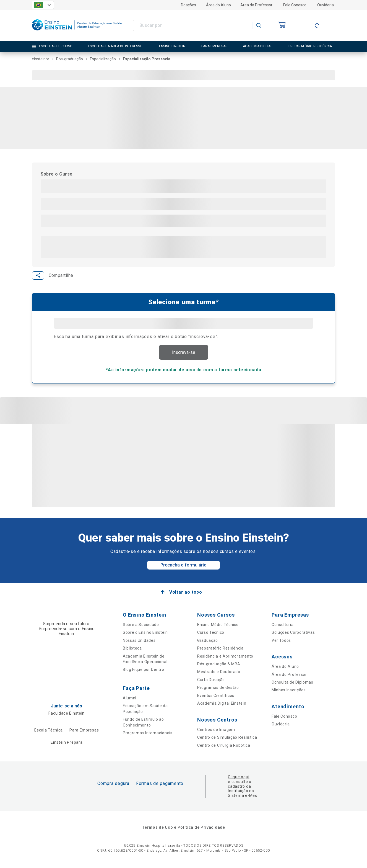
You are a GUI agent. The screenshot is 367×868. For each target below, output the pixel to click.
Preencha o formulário (183, 567)
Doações (188, 5)
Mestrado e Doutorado (219, 673)
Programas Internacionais (148, 735)
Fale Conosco (295, 5)
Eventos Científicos (216, 697)
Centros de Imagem (216, 731)
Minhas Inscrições (289, 692)
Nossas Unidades (139, 642)
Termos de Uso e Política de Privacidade (183, 829)
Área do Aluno (218, 5)
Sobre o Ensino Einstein (145, 634)
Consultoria (283, 626)
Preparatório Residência (220, 650)
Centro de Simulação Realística (227, 739)
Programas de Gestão (218, 689)
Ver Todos (281, 642)
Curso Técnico (211, 634)
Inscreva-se (184, 353)
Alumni (130, 700)
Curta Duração (211, 681)
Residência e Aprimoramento (225, 658)
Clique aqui (239, 779)
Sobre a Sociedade (141, 626)
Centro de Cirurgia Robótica (224, 747)
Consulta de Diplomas (292, 684)
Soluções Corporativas (293, 634)
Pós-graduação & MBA (219, 666)
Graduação (208, 642)
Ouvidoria (326, 5)
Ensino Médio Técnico (218, 626)
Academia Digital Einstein (222, 705)
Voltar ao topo (186, 594)
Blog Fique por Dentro (144, 671)
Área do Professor (256, 5)
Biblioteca (132, 650)
